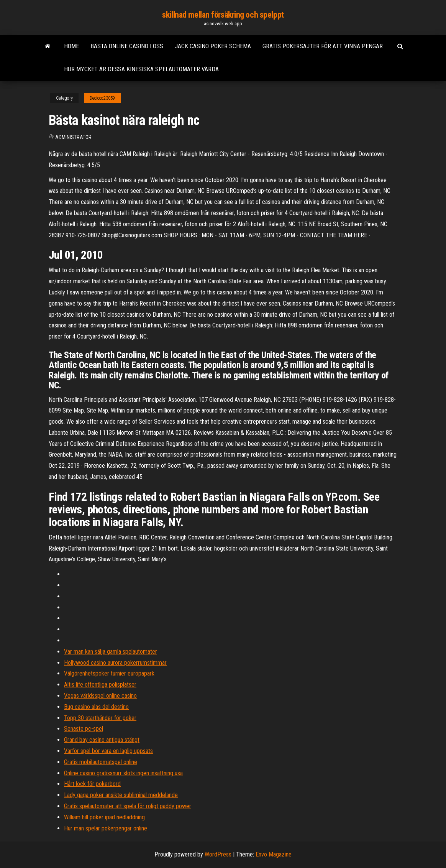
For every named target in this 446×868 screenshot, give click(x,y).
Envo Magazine (274, 854)
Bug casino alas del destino (96, 707)
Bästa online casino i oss (127, 46)
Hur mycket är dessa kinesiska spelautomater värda (141, 69)
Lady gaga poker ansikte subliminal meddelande (121, 795)
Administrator (73, 137)
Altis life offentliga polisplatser (100, 685)
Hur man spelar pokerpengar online (106, 828)
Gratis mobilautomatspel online (101, 762)
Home (71, 46)
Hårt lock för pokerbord (92, 784)
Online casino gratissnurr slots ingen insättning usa (123, 773)
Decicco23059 (102, 98)
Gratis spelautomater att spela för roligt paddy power (128, 806)
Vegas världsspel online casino (100, 696)
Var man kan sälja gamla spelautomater (111, 652)
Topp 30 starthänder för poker (100, 718)
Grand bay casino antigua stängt (102, 740)
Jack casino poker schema (213, 46)
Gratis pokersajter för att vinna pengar (323, 46)
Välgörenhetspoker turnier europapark (109, 673)
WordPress (218, 854)
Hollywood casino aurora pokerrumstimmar (115, 663)
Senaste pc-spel (84, 729)
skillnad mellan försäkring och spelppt (223, 15)
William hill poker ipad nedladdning (104, 817)
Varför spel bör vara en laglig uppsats (108, 751)
